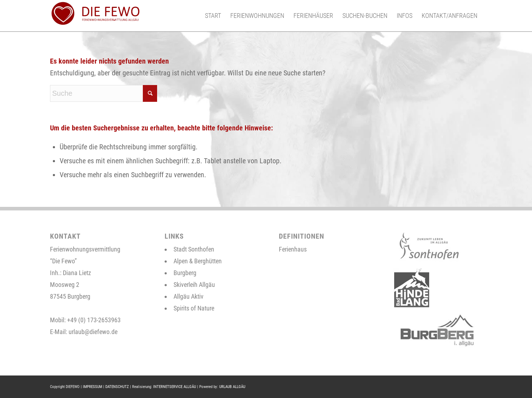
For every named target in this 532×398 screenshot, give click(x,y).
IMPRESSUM (92, 387)
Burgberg (185, 273)
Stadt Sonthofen (194, 249)
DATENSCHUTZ (117, 387)
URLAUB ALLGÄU (232, 387)
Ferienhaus (293, 249)
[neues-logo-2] (95, 16)
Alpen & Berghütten (198, 261)
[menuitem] (213, 16)
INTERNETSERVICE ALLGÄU (175, 387)
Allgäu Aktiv (189, 296)
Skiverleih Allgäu (194, 285)
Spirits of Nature (194, 308)
